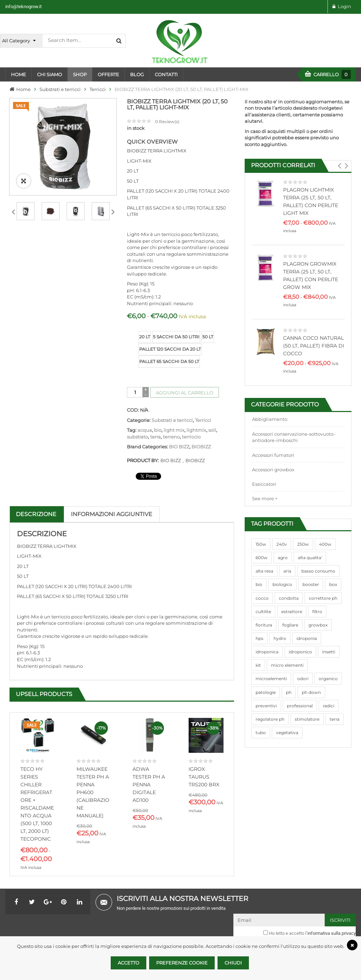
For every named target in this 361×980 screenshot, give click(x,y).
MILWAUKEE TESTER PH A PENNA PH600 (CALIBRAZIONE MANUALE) (93, 792)
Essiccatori (264, 484)
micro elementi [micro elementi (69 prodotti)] (287, 665)
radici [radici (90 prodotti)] (329, 706)
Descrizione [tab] (36, 514)
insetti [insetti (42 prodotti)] (329, 652)
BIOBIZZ (201, 447)
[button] (340, 166)
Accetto (129, 963)
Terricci (98, 89)
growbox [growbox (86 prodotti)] (318, 625)
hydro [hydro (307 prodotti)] (280, 638)
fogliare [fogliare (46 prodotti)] (290, 625)
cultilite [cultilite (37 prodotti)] (263, 612)
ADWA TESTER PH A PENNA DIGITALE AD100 (149, 785)
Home (23, 89)
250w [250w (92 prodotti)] (303, 544)
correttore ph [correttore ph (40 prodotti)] (323, 598)
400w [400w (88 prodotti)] (325, 544)
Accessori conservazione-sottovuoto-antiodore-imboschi (294, 437)
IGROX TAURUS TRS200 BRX (204, 777)
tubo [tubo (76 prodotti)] (261, 733)
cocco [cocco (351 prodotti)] (262, 598)
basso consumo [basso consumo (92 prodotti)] (318, 571)
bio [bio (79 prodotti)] (259, 584)
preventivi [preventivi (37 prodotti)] (266, 706)
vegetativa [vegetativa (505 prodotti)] (287, 733)
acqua (145, 430)
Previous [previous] (13, 211)
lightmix (196, 430)
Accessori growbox (273, 470)
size (132, 331)
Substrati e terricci (60, 89)
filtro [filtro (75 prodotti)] (317, 612)
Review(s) (167, 122)
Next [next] (113, 211)
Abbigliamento (270, 419)
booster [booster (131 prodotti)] (311, 584)
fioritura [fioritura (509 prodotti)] (264, 625)
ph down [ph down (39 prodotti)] (311, 692)
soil (212, 430)
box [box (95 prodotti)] (333, 584)
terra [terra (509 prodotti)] (335, 719)
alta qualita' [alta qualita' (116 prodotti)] (310, 558)
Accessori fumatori (273, 455)
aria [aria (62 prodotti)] (287, 571)
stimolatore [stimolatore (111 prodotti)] (307, 719)
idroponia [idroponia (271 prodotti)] (307, 638)
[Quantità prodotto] (135, 392)
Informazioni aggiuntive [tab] (112, 514)
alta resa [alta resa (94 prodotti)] (264, 571)
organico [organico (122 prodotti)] (328, 679)
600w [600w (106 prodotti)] (262, 558)
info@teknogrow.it (23, 7)
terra (155, 437)
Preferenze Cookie (182, 963)
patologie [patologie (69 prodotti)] (266, 692)
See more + (265, 498)
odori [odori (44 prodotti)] (303, 679)
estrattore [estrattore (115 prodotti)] (292, 612)
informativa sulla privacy (332, 933)
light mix (174, 430)
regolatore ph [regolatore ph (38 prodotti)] (270, 719)
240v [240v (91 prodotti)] (282, 544)
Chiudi (233, 963)
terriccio (191, 437)
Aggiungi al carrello (185, 393)
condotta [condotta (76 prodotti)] (289, 598)
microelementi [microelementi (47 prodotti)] (271, 679)
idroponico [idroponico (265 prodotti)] (300, 652)
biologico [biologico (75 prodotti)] (282, 584)
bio (158, 430)
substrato (137, 437)
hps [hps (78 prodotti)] (259, 638)
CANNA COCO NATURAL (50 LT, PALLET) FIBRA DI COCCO (314, 346)
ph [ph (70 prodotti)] (289, 692)
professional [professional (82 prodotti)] (300, 706)
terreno (171, 437)
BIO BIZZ (179, 447)
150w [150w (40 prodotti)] (261, 544)
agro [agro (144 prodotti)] (283, 558)
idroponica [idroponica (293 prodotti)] (267, 652)
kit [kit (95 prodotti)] (258, 665)
